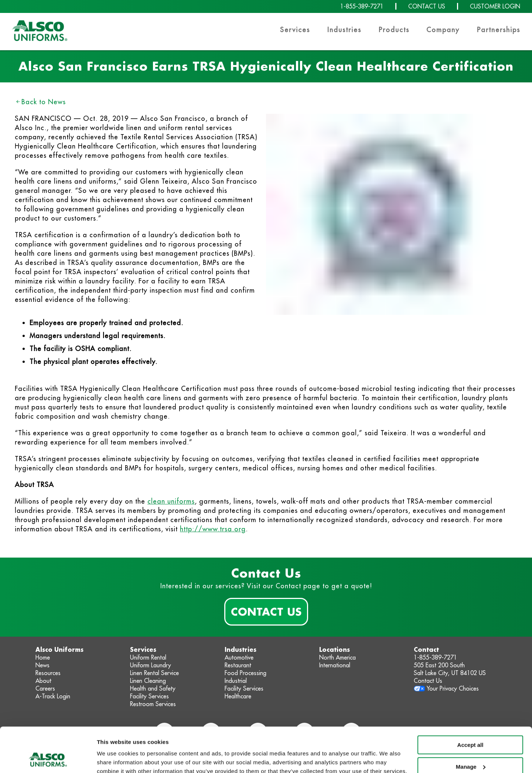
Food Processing (245, 673)
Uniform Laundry (151, 665)
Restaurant (238, 665)
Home (43, 657)
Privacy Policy (176, 738)
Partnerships (499, 30)
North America (337, 657)
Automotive (239, 657)
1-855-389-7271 (362, 6)
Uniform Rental (148, 657)
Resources (48, 673)
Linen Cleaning (148, 681)
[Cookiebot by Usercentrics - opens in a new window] (48, 759)
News (42, 665)
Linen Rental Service (154, 673)
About (43, 681)
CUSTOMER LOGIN (495, 6)
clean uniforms (171, 501)
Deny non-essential (470, 746)
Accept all (470, 703)
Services (295, 30)
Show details (114, 758)
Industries (344, 30)
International (335, 665)
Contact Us (266, 612)
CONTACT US (427, 6)
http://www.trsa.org (213, 529)
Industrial (236, 681)
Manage (471, 724)
